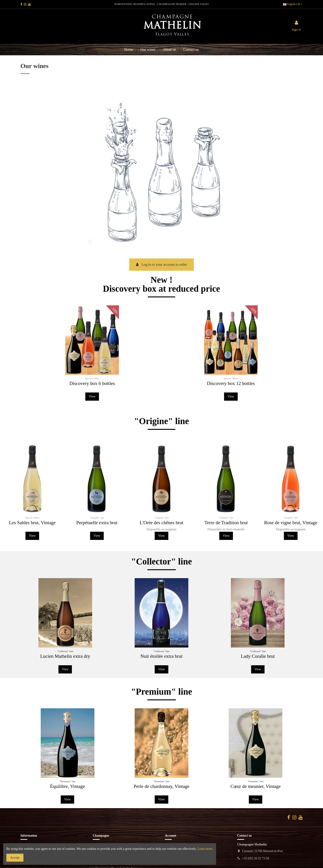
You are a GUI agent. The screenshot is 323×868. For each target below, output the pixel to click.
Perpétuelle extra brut (97, 523)
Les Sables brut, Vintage (32, 523)
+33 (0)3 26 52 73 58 (256, 858)
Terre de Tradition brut (226, 523)
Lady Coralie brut (258, 656)
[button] (169, 50)
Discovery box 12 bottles (227, 377)
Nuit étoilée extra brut (162, 656)
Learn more (205, 849)
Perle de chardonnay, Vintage (161, 786)
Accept (15, 858)
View (96, 389)
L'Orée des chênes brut (161, 523)
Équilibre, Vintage (67, 786)
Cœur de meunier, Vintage (255, 786)
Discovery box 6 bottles (95, 377)
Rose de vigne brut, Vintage (291, 523)
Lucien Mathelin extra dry (65, 656)
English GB (293, 4)
